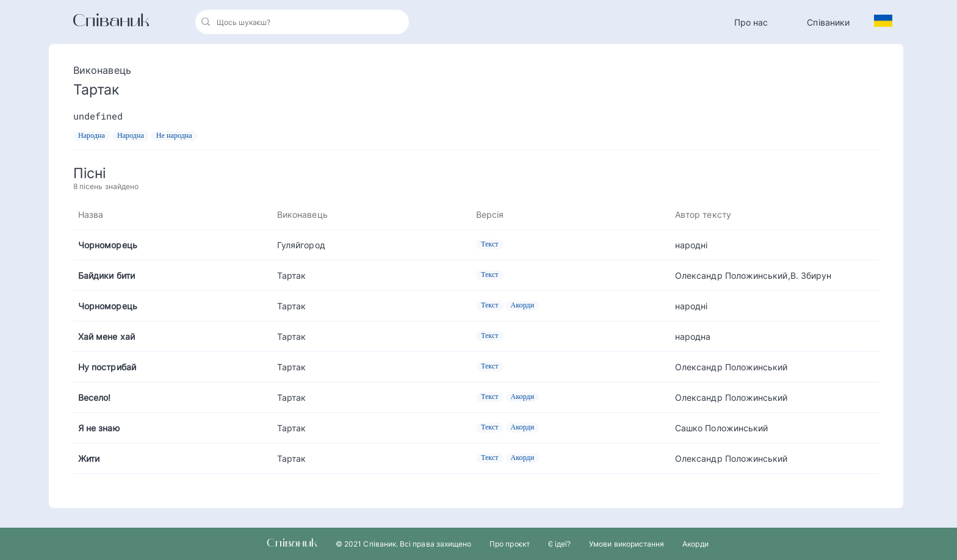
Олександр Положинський (731, 367)
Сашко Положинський (721, 428)
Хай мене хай (107, 336)
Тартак (291, 275)
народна (693, 336)
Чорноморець (108, 245)
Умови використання (627, 544)
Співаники (828, 22)
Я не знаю (99, 428)
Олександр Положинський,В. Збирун (753, 275)
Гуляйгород (301, 245)
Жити (89, 458)
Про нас (751, 22)
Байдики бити (107, 275)
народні (692, 245)
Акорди (695, 544)
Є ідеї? (559, 544)
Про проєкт (510, 544)
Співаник (111, 22)
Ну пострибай (107, 367)
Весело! (95, 397)
